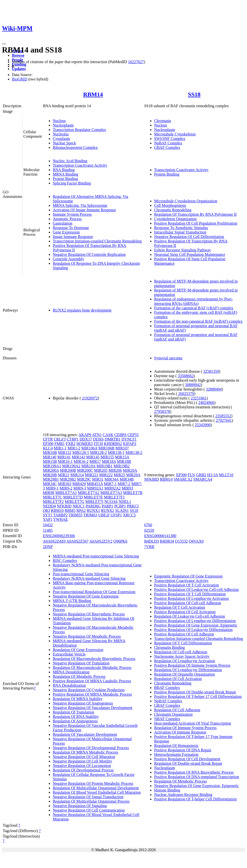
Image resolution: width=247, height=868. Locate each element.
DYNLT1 (129, 439)
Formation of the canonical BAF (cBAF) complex (194, 308)
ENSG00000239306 (59, 536)
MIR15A (122, 457)
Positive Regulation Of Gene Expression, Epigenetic (196, 625)
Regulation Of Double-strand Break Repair (188, 763)
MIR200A (51, 470)
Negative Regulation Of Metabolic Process (87, 636)
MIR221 (91, 475)
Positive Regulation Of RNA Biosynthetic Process (194, 772)
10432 (48, 525)
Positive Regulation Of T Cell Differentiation (190, 594)
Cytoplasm (61, 139)
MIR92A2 (112, 488)
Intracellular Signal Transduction (180, 232)
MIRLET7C (53, 497)
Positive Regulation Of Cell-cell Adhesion (188, 603)
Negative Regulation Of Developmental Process (91, 748)
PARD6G (93, 506)
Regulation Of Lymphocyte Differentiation (188, 670)
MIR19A (88, 466)
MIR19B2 (122, 466)
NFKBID (64, 506)
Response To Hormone (71, 228)
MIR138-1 (116, 453)
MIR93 (127, 488)
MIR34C (50, 484)
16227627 (136, 62)
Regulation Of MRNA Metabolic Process (85, 752)
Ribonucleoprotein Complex (75, 147)
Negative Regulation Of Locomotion (82, 766)
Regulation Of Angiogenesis (75, 721)
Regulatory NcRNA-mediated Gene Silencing (89, 578)
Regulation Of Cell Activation (178, 679)
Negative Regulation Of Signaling (80, 806)
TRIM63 (90, 515)
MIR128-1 (81, 453)
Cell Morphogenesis (170, 205)
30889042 (193, 385)
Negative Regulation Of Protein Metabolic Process (93, 783)
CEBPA (120, 435)
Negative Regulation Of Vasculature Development (93, 708)
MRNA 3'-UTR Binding (72, 601)
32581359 (211, 371)
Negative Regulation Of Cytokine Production (89, 690)
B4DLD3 (152, 541)
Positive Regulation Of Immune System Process (192, 665)
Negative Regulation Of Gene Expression (86, 596)
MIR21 (64, 475)
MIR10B (50, 453)
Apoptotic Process (67, 219)
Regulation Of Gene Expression (78, 650)
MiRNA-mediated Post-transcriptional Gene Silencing (96, 556)
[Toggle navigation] (4, 44)
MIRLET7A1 (66, 493)
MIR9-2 (66, 488)
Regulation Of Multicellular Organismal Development (96, 788)
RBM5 (70, 511)
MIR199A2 (71, 466)
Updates (19, 69)
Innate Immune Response (73, 237)
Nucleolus (61, 134)
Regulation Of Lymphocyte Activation (185, 661)
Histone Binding (167, 790)
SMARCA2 (183, 479)
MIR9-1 (52, 488)
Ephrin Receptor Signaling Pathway (183, 250)
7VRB (149, 547)
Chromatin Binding (169, 647)
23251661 (199, 398)
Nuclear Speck (64, 143)
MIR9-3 (80, 488)
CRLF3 (60, 439)
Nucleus (59, 121)
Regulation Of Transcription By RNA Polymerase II (195, 214)
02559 (149, 530)
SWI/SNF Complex (170, 139)
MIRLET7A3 (111, 493)
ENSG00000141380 (160, 536)
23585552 (223, 416)
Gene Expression (66, 232)
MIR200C (85, 470)
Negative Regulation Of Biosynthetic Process (89, 614)
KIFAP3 (130, 444)
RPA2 (81, 511)
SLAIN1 (122, 511)
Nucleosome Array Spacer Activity (182, 656)
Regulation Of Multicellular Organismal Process (91, 801)
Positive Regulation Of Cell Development (187, 759)
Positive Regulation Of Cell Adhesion (184, 634)
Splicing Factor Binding (72, 183)
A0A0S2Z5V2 (101, 541)
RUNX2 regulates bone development (82, 310)
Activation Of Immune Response (180, 732)
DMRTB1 (112, 439)
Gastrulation (63, 223)
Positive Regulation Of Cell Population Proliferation (196, 223)
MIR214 (77, 475)
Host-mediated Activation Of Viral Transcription (193, 723)
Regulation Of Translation (73, 712)
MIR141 (64, 457)
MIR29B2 (68, 479)
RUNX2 (107, 511)
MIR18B (124, 461)
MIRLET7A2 (89, 493)
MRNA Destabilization (71, 672)
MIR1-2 (74, 448)
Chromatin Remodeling (173, 210)
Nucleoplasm (63, 125)
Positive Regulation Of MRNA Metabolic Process (92, 694)
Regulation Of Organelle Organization (184, 674)
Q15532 (181, 541)
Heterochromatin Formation (176, 754)
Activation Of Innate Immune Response (84, 210)
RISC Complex (65, 561)
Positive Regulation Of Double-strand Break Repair (195, 692)
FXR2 (70, 444)
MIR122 (65, 453)
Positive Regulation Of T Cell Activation (186, 585)
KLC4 (48, 448)
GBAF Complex (167, 147)
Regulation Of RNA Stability (76, 717)
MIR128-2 (99, 453)
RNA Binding (64, 170)
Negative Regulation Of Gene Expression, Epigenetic (196, 786)
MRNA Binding (66, 174)
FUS (191, 475)
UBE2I (104, 515)
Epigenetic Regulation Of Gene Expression (188, 576)
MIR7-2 (124, 484)
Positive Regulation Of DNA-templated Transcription (197, 777)
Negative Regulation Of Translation (81, 663)
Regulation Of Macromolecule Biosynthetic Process (94, 659)
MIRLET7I (94, 502)
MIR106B (106, 448)
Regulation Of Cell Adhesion (177, 710)
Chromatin (163, 121)
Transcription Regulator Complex (79, 130)
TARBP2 (60, 515)
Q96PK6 (120, 541)
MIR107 (122, 448)
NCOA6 (111, 502)
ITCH (98, 444)
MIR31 (98, 479)
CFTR (48, 439)
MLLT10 (226, 475)
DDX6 (98, 439)
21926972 (90, 398)
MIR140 (50, 457)
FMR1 (60, 444)
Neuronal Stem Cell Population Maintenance (190, 254)
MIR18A (109, 461)
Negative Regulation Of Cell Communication (89, 810)
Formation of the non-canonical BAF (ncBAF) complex (198, 321)
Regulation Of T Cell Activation (180, 607)
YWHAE (61, 519)
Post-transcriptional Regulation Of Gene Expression (94, 592)
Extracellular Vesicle (69, 654)
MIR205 (101, 470)
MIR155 (107, 457)
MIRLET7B (133, 493)
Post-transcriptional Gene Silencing (81, 574)
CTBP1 (73, 439)
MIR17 (95, 461)
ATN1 (97, 435)
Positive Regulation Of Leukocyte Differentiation (193, 630)
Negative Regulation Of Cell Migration (84, 757)
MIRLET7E (93, 497)
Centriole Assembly (69, 259)
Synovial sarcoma (168, 358)
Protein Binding (65, 179)
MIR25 (119, 475)
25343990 (203, 425)
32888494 (214, 389)
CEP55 (133, 435)
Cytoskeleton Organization (175, 219)
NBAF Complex (167, 719)
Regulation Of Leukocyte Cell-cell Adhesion (190, 616)
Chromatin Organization (173, 714)
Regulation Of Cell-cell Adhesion (181, 652)
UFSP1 (116, 515)
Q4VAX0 (196, 541)
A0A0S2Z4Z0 (54, 541)
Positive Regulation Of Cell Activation (185, 612)
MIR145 (93, 457)
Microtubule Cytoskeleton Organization (186, 201)
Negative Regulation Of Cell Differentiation (189, 237)
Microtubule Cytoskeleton (175, 134)
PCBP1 (120, 506)
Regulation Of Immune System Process (185, 728)
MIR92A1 (95, 488)
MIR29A (133, 475)
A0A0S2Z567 (78, 541)
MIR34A (112, 479)
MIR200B (68, 470)
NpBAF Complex (168, 143)
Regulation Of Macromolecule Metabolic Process (92, 668)
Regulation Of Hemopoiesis (176, 746)
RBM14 (93, 94)
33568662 (186, 376)
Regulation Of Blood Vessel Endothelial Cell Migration (97, 792)
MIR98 (49, 493)
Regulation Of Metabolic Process (79, 676)
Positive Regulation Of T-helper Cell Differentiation (195, 799)
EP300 (48, 444)
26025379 (186, 394)
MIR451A (95, 484)
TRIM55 (76, 515)
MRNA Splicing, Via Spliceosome (80, 205)
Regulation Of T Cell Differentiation (183, 643)
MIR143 (78, 457)
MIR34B (127, 479)
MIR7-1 (110, 484)
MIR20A (130, 470)
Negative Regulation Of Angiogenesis (83, 703)
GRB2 (201, 475)
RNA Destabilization (69, 685)
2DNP (48, 547)
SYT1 (48, 515)
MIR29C (84, 479)
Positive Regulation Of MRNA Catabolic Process (92, 681)
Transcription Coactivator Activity (80, 165)
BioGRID (20, 79)
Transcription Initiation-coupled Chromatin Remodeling (97, 241)
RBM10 (57, 511)
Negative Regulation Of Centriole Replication (89, 254)
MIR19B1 (104, 466)
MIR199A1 (52, 466)
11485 (48, 530)
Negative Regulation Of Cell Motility (82, 761)
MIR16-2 (81, 461)
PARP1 (108, 506)
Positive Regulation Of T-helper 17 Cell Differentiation (198, 697)
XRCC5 (129, 515)
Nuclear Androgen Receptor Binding (183, 795)
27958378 (162, 411)
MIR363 (65, 484)
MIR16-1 (65, 461)
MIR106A (89, 448)
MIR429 (79, 484)
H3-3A (213, 475)
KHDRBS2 (113, 444)
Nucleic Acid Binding (70, 161)
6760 (148, 525)
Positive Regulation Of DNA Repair (183, 750)
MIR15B (50, 461)
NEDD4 (49, 506)
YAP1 (48, 519)
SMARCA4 (203, 479)
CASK (108, 435)
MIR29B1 (51, 479)
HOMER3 (84, 444)
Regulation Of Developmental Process (83, 770)
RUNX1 (93, 511)
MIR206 (115, 470)
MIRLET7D (73, 497)
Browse (18, 55)
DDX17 (86, 439)
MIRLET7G (74, 502)
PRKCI (133, 506)
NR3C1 (79, 506)
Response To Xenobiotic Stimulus (181, 228)
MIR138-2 (134, 453)
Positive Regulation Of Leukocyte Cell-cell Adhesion (196, 590)
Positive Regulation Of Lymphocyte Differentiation (195, 621)
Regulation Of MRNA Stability (78, 699)
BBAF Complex (167, 688)
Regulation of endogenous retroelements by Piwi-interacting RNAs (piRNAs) (193, 301)
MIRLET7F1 (114, 497)
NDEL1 (125, 502)
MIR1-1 (60, 448)
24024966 (206, 403)
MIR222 (106, 475)
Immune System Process (72, 214)
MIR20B (50, 475)
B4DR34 (167, 541)
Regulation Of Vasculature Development (85, 734)
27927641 (224, 420)
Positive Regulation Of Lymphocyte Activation (191, 598)
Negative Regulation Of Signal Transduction (88, 797)
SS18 (194, 94)
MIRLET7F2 (53, 502)
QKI (46, 511)
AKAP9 (85, 435)
